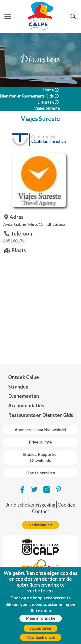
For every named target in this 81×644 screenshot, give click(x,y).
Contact (41, 511)
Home (48, 90)
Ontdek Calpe (24, 377)
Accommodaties (26, 406)
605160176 (14, 241)
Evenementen (24, 396)
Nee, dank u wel (41, 637)
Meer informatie (41, 618)
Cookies (66, 505)
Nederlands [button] (39, 525)
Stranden (18, 387)
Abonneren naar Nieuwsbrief (41, 430)
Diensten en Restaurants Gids (27, 96)
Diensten (46, 102)
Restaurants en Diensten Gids (41, 415)
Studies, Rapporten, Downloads (40, 457)
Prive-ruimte (40, 442)
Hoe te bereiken (41, 473)
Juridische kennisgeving (31, 505)
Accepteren (40, 628)
